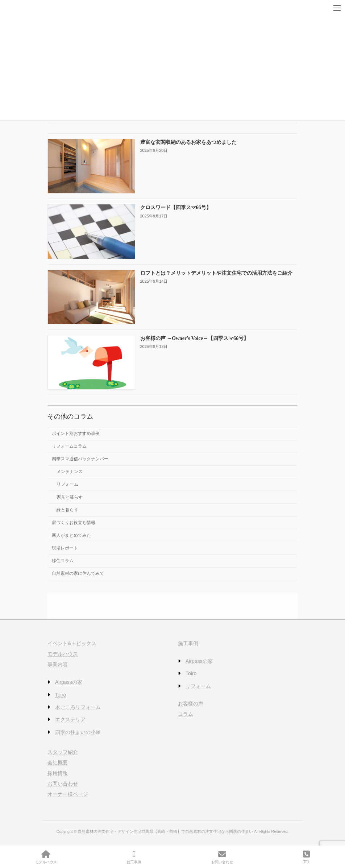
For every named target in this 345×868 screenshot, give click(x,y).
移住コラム (63, 561)
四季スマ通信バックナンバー (80, 459)
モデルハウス (63, 654)
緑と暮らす (67, 510)
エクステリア (70, 719)
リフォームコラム (69, 446)
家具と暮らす (70, 497)
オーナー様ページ (68, 794)
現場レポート (65, 548)
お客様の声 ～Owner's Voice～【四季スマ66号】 (194, 338)
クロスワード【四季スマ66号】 (176, 207)
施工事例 (188, 643)
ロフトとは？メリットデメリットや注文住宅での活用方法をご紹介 (216, 273)
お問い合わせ (63, 784)
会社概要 (58, 762)
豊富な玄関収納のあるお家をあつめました (188, 142)
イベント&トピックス (72, 643)
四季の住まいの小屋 (78, 732)
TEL (306, 857)
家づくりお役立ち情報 (74, 523)
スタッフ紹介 (63, 752)
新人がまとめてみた (71, 535)
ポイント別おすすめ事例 (76, 433)
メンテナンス (70, 472)
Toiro (61, 694)
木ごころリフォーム (78, 707)
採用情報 (58, 773)
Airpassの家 (69, 682)
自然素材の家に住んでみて (78, 573)
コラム (186, 714)
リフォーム (67, 484)
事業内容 (58, 664)
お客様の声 (191, 703)
